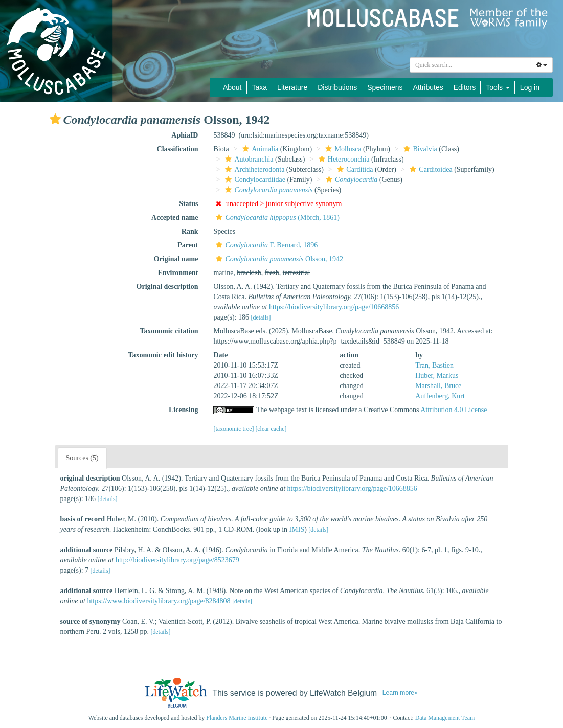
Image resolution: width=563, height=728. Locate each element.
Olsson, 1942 (278, 259)
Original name (176, 259)
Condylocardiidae (254, 180)
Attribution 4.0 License (454, 410)
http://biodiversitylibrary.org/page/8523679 (177, 560)
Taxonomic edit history (163, 355)
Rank (190, 231)
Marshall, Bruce (438, 386)
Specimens (385, 87)
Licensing (184, 410)
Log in (530, 87)
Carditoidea (430, 169)
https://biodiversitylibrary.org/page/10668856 (334, 307)
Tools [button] (498, 87)
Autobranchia (248, 159)
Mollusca (342, 149)
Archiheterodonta (253, 169)
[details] (261, 317)
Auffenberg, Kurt (440, 396)
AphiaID (185, 135)
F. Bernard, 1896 (265, 245)
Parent (188, 245)
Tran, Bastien (434, 365)
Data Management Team (445, 718)
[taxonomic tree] (233, 429)
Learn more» (400, 693)
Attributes (428, 87)
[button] (55, 119)
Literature (292, 87)
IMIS (297, 529)
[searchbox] (470, 65)
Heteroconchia (343, 159)
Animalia (259, 149)
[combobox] (470, 65)
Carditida (354, 169)
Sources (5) (82, 458)
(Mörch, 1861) (276, 218)
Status (188, 204)
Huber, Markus (437, 376)
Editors (465, 87)
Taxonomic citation (169, 331)
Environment (178, 273)
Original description (167, 287)
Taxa (260, 87)
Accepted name (175, 218)
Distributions (337, 87)
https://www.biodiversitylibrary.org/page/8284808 (159, 601)
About (232, 87)
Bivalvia (419, 149)
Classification (178, 149)
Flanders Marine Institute (237, 718)
